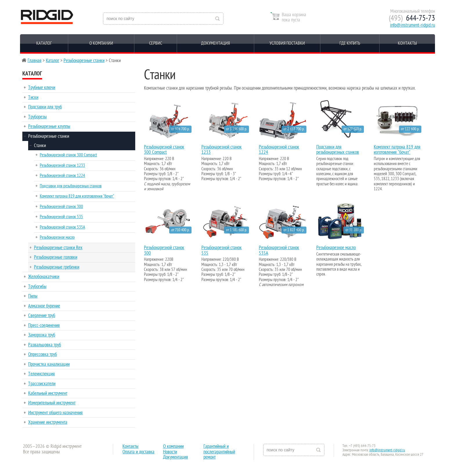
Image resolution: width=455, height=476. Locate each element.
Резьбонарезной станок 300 (61, 207)
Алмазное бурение (44, 306)
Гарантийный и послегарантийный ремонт (219, 452)
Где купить (350, 43)
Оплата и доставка (138, 452)
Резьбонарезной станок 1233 (62, 165)
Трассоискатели (42, 384)
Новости (170, 452)
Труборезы (37, 117)
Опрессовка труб (43, 354)
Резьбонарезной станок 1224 (62, 175)
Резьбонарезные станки (84, 61)
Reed (47, 17)
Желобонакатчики (44, 277)
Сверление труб (42, 316)
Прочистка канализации (49, 364)
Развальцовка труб (45, 345)
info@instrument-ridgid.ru (412, 25)
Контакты (407, 43)
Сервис (156, 43)
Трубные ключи (42, 88)
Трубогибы (37, 287)
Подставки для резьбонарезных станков (71, 186)
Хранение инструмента (48, 422)
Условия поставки (287, 43)
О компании (101, 43)
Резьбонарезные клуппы (49, 126)
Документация (215, 43)
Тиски (33, 97)
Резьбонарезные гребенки (57, 267)
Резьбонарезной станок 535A (62, 227)
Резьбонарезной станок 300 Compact (68, 155)
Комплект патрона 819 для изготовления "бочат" (77, 196)
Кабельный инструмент (48, 393)
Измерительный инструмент (52, 403)
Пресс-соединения (44, 325)
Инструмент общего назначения (55, 413)
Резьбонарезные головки (56, 257)
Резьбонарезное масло (57, 237)
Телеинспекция (41, 374)
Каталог (44, 43)
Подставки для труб (45, 107)
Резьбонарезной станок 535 (61, 217)
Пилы (33, 296)
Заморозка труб (42, 335)
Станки (40, 146)
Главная (35, 61)
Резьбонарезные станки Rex (58, 248)
